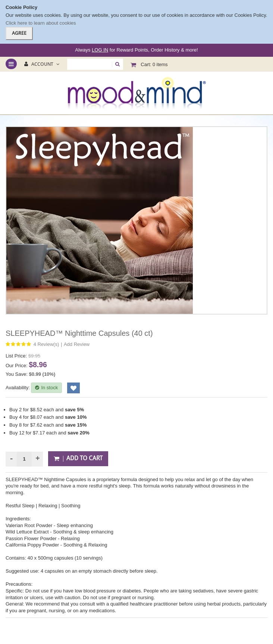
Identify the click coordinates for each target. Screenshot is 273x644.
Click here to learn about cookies (41, 23)
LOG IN (100, 50)
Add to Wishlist (73, 388)
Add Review (77, 344)
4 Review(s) (46, 344)
